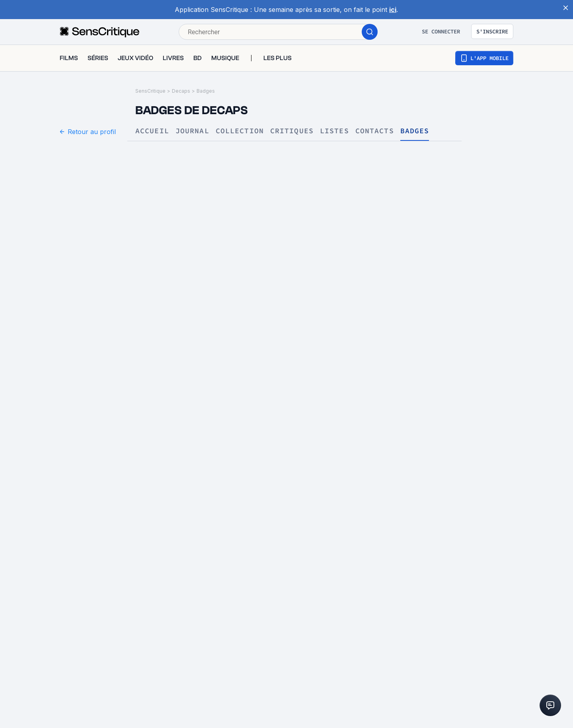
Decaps (181, 91)
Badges (206, 91)
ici (393, 10)
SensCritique (150, 91)
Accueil (152, 131)
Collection (240, 131)
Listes (334, 131)
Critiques (292, 131)
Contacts (375, 131)
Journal (192, 131)
